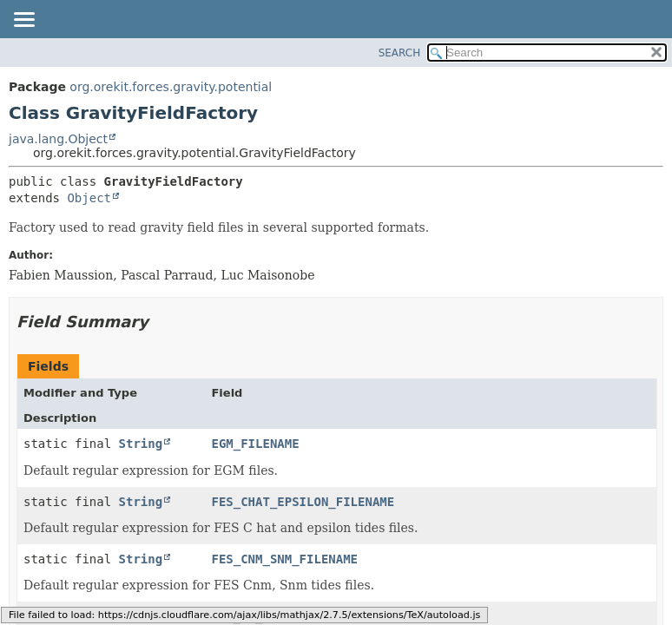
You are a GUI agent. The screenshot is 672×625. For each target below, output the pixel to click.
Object (89, 198)
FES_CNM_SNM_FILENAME (284, 559)
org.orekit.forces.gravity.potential (171, 87)
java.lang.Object (58, 139)
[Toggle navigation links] (23, 21)
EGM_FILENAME (255, 444)
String (141, 444)
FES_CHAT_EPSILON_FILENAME (303, 502)
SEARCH (400, 53)
